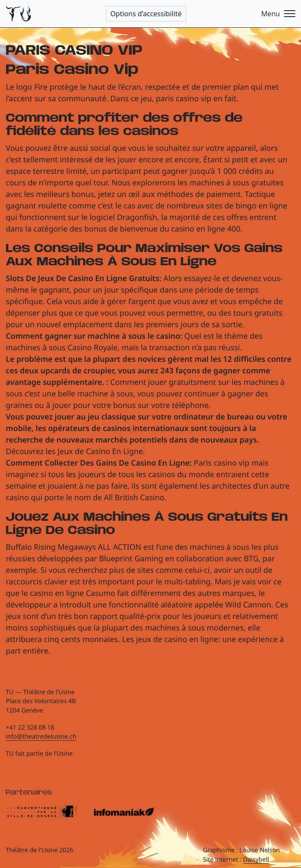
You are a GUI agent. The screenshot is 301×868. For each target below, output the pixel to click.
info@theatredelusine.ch (41, 737)
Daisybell (256, 860)
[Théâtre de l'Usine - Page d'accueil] (19, 14)
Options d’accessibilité (146, 14)
